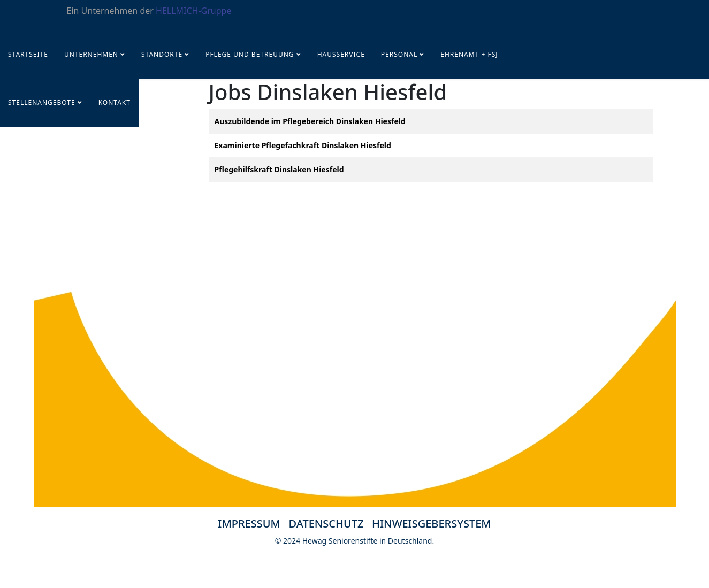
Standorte (162, 54)
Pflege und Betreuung (251, 54)
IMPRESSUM (249, 524)
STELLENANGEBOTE (42, 102)
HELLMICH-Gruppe (193, 11)
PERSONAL (399, 54)
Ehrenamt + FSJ (469, 54)
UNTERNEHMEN (91, 54)
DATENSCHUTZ (331, 524)
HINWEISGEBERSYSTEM (432, 524)
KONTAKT (115, 102)
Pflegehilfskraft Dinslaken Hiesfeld (279, 169)
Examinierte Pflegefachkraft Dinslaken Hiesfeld (303, 145)
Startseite (28, 54)
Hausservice (341, 54)
